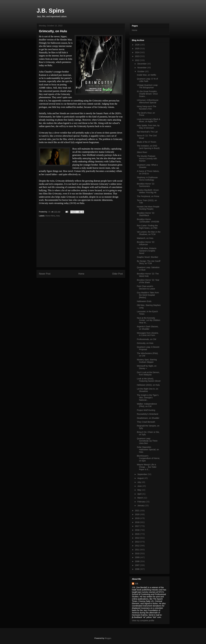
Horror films (50, 216)
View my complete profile (143, 621)
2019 (138, 518)
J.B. (137, 584)
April (140, 494)
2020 (138, 514)
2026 (138, 45)
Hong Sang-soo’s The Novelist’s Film (147, 108)
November (142, 68)
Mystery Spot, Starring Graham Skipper (147, 361)
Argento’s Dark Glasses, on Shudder (148, 328)
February (142, 502)
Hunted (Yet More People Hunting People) (148, 208)
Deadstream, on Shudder (148, 418)
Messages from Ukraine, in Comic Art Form (148, 334)
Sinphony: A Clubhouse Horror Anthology (147, 179)
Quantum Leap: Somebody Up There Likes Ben (147, 441)
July (139, 482)
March (140, 498)
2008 (138, 561)
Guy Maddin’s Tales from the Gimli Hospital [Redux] (148, 295)
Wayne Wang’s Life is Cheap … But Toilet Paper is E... (147, 467)
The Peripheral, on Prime (148, 196)
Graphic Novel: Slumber (148, 257)
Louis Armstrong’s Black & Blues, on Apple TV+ (148, 120)
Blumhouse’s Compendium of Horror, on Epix (148, 458)
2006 (138, 569)
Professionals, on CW (147, 339)
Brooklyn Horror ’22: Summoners (146, 185)
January (141, 506)
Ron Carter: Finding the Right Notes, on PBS (147, 227)
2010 (138, 553)
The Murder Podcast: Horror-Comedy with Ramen (147, 159)
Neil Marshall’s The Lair (147, 132)
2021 (138, 511)
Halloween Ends (144, 301)
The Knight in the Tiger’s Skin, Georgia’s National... (148, 398)
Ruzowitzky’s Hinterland (147, 414)
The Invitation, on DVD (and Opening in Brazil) (148, 147)
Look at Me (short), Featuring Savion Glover (149, 380)
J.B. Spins (50, 11)
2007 (138, 565)
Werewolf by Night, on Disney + (147, 367)
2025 (138, 49)
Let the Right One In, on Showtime (148, 390)
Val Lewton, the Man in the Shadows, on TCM (149, 233)
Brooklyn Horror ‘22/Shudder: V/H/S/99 (148, 220)
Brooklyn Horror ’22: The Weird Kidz (148, 275)
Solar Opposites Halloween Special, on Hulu (148, 450)
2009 (138, 557)
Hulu (58, 216)
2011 (138, 550)
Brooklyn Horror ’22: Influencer (146, 243)
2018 (138, 522)
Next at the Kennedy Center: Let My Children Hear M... (149, 320)
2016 (138, 530)
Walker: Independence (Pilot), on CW (147, 405)
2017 (138, 526)
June (140, 486)
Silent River (142, 152)
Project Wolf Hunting (146, 410)
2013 (138, 542)
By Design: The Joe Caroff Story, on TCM (149, 262)
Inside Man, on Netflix (147, 75)
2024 (138, 52)
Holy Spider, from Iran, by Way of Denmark (148, 127)
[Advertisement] (81, 245)
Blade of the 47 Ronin (147, 142)
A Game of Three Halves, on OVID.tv (148, 172)
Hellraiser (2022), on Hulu (148, 385)
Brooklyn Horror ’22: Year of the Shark (148, 281)
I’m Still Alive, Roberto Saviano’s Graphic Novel (147, 251)
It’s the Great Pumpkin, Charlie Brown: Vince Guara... (147, 94)
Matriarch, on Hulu (145, 238)
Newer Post (45, 274)
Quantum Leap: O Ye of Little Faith (147, 80)
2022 (138, 60)
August (141, 478)
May (139, 490)
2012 (138, 546)
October (141, 71)
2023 (138, 56)
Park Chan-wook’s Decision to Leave (146, 287)
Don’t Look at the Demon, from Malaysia (148, 374)
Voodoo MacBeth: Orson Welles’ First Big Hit (148, 191)
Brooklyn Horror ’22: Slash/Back (146, 214)
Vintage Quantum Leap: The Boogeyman (147, 86)
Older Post (117, 274)
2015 (138, 534)
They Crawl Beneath (146, 422)
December (142, 64)
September (142, 474)
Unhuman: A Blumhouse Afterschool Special (148, 101)
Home (81, 274)
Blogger (108, 638)
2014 (138, 538)
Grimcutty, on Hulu (145, 343)
